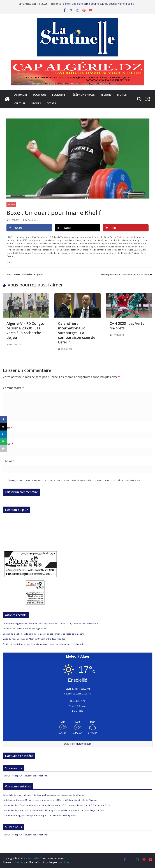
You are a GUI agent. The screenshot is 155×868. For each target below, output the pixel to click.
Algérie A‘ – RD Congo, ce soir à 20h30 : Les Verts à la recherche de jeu (25, 330)
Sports (36, 103)
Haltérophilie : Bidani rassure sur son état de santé (127, 274)
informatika (8, 805)
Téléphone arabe (83, 95)
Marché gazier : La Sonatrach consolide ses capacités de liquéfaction (52, 795)
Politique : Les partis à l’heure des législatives (25, 629)
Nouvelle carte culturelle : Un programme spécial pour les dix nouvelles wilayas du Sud (62, 810)
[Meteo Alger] (78, 722)
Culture (20, 103)
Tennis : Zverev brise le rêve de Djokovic (23, 274)
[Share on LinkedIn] (4, 434)
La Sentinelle (31, 220)
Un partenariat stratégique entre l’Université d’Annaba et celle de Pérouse (61, 800)
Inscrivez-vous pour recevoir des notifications (25, 776)
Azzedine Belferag (12, 815)
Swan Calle (8, 795)
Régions (106, 95)
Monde (122, 95)
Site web (9, 461)
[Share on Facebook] (29, 228)
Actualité (21, 95)
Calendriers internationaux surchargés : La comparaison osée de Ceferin (77, 333)
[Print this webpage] (4, 448)
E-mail (8, 444)
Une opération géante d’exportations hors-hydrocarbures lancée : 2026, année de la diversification (50, 624)
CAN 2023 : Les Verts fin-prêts (127, 326)
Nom (7, 427)
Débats (51, 103)
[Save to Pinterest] (126, 228)
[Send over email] (4, 441)
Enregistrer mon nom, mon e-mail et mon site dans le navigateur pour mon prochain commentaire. (74, 480)
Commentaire (13, 388)
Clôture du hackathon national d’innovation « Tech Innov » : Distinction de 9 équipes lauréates (65, 805)
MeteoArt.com (84, 744)
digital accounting (11, 800)
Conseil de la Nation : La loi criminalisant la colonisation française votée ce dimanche (44, 634)
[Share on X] (77, 228)
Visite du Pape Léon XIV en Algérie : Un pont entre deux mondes (34, 639)
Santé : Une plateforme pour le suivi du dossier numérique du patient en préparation (44, 644)
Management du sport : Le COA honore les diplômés (51, 815)
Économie (59, 95)
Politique (40, 95)
